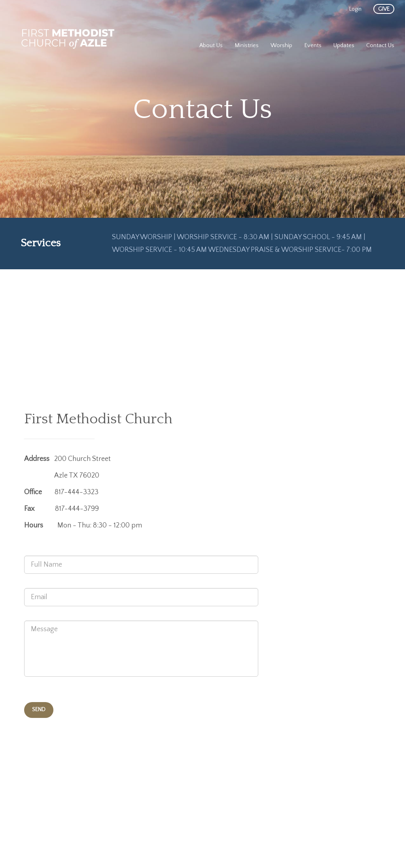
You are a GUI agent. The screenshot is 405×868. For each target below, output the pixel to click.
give (384, 9)
